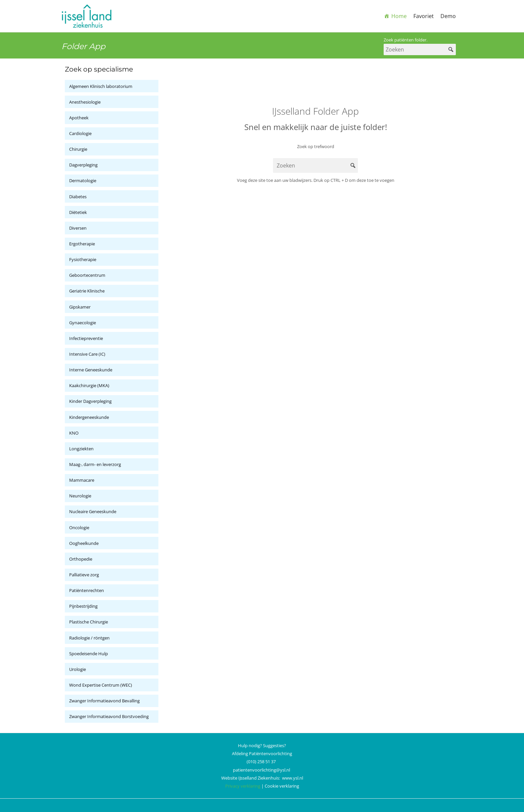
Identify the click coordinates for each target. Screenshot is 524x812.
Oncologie (79, 528)
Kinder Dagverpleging (90, 401)
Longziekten (81, 449)
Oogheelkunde (84, 543)
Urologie (78, 669)
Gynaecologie (83, 323)
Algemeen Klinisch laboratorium (101, 86)
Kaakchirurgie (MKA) (89, 385)
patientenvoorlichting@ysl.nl (261, 770)
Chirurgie (78, 149)
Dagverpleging (83, 165)
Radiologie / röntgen (89, 638)
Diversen (78, 228)
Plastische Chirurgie (89, 622)
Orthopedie (81, 559)
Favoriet (424, 16)
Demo (448, 16)
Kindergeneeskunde (89, 417)
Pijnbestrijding (83, 606)
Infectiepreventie (86, 338)
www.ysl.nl (293, 778)
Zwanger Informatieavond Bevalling (104, 701)
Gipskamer (80, 307)
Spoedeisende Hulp (89, 654)
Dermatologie (83, 181)
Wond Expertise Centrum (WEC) (101, 685)
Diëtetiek (78, 212)
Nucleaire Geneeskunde (93, 511)
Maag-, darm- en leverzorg (95, 464)
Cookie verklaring (282, 786)
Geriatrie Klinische (87, 291)
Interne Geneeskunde (91, 370)
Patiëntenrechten (87, 590)
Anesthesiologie (85, 102)
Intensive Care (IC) (87, 354)
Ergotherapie (82, 244)
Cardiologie (80, 133)
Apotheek (79, 118)
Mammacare (82, 480)
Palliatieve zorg (84, 575)
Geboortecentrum (87, 275)
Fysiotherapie (83, 259)
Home (399, 16)
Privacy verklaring (243, 786)
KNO (74, 433)
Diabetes (78, 197)
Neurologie (80, 496)
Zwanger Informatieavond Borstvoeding (109, 716)
